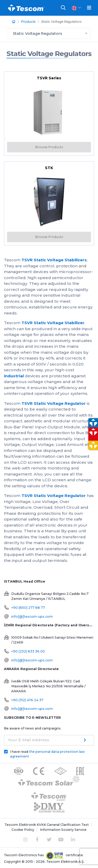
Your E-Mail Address (28, 740)
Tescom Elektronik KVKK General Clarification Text (47, 825)
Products (28, 22)
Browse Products (49, 147)
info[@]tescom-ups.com (32, 617)
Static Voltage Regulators (49, 54)
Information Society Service (63, 830)
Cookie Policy (23, 830)
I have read (47, 754)
